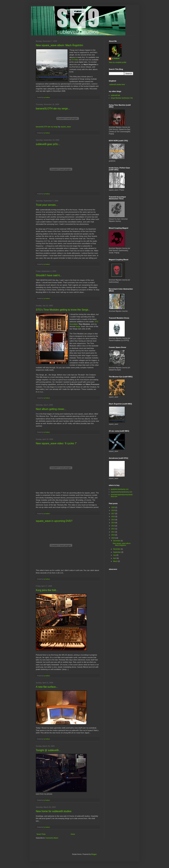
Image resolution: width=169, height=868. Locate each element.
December (117, 541)
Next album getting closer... (51, 409)
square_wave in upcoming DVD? (54, 521)
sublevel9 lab (115, 95)
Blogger (94, 854)
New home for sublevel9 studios (54, 811)
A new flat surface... (47, 687)
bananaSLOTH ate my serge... (53, 109)
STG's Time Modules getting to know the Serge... (63, 310)
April (115, 558)
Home (73, 834)
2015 (113, 520)
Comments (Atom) (52, 838)
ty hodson (116, 58)
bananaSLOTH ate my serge (47, 127)
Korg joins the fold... (47, 590)
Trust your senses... (47, 205)
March (116, 561)
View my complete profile (118, 62)
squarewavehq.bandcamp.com (122, 492)
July (115, 555)
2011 (113, 532)
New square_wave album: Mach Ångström (59, 45)
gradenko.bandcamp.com (120, 489)
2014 (113, 523)
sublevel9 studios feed (117, 85)
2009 (113, 538)
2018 (113, 510)
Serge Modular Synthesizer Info (122, 98)
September (117, 552)
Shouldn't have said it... (49, 275)
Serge (78, 326)
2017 (113, 514)
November (117, 549)
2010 (113, 535)
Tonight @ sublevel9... (48, 750)
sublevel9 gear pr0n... (48, 144)
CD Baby (75, 60)
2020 (113, 507)
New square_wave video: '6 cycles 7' (56, 443)
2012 (113, 529)
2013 (113, 526)
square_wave (66, 127)
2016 (113, 517)
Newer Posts (41, 834)
